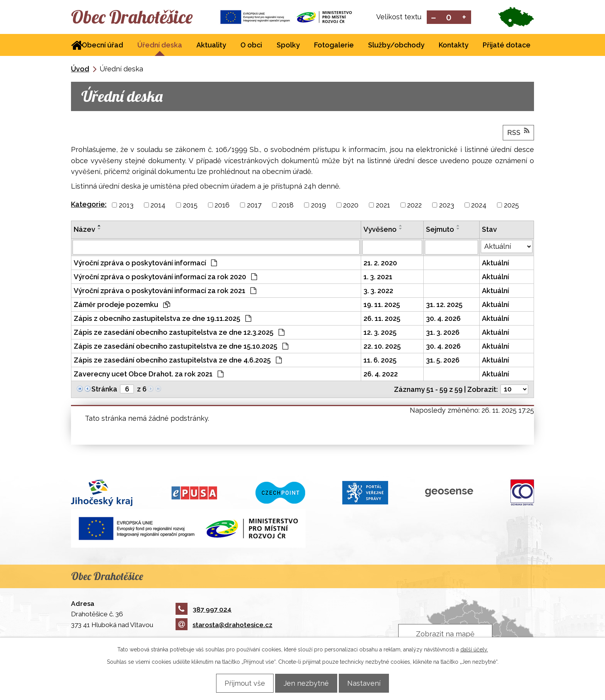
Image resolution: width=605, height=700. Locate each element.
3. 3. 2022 (378, 291)
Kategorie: (89, 205)
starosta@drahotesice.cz (224, 626)
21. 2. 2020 (380, 264)
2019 (319, 206)
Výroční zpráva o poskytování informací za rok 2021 (165, 291)
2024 (479, 206)
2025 (511, 206)
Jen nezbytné (306, 683)
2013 (126, 206)
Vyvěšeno (380, 230)
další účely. (474, 649)
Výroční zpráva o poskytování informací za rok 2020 (165, 277)
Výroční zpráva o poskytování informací (145, 264)
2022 (414, 206)
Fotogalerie (334, 46)
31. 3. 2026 (443, 333)
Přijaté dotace (507, 46)
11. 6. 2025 (380, 361)
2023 (447, 206)
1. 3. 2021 (378, 277)
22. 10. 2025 (382, 347)
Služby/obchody (396, 46)
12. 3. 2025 (380, 333)
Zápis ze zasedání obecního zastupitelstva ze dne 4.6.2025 (178, 361)
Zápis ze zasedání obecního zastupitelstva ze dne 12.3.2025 (179, 333)
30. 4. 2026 (443, 319)
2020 (351, 206)
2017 (254, 206)
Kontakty (454, 46)
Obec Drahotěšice (139, 17)
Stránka (104, 390)
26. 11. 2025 (382, 319)
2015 (190, 206)
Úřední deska (160, 46)
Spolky (288, 46)
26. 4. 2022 (381, 375)
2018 (286, 206)
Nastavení (368, 683)
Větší (464, 18)
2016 (222, 206)
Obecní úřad (102, 46)
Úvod (80, 70)
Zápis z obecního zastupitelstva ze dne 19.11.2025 (162, 319)
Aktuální (495, 264)
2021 (383, 206)
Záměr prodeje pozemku (122, 305)
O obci (251, 46)
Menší (433, 18)
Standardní (449, 18)
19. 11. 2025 (382, 305)
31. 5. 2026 (443, 361)
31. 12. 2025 (444, 305)
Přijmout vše (240, 683)
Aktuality (211, 46)
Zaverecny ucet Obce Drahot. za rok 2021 (149, 375)
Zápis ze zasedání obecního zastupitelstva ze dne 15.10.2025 (181, 347)
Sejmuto (440, 230)
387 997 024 (204, 610)
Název (84, 230)
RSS (518, 133)
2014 (158, 206)
